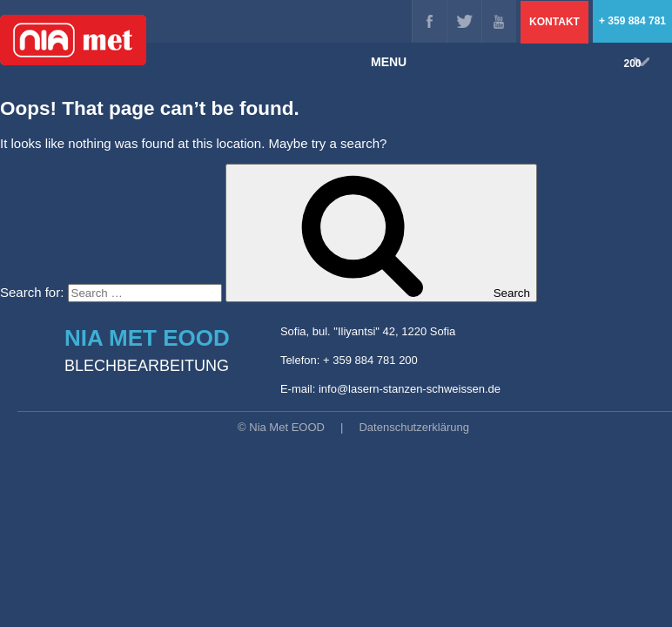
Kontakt (554, 22)
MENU (510, 62)
